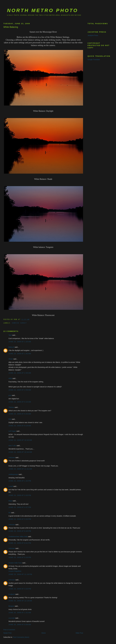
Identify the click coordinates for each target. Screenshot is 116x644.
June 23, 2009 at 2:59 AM (20, 390)
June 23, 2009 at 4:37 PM (20, 507)
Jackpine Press (93, 35)
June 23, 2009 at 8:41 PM (20, 543)
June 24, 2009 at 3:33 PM (20, 589)
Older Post (79, 633)
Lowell (11, 486)
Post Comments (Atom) (21, 637)
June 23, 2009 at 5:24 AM (20, 402)
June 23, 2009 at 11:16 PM (20, 574)
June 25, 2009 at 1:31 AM (20, 613)
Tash (10, 335)
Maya (10, 501)
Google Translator (94, 60)
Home (44, 633)
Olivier (11, 359)
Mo (10, 513)
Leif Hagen (12, 431)
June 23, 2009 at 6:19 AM (20, 426)
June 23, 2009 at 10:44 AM (20, 452)
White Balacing (11, 27)
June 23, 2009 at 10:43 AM (20, 440)
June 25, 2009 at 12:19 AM (20, 601)
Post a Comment (9, 630)
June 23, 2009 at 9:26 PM (20, 557)
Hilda (10, 378)
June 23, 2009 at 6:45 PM (20, 531)
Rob (10, 419)
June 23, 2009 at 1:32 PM (20, 481)
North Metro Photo (43, 10)
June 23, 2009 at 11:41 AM (20, 469)
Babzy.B (11, 347)
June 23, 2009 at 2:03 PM (20, 495)
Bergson (11, 606)
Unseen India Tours (15, 563)
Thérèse (11, 407)
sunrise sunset (19, 323)
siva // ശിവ (12, 446)
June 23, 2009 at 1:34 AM (20, 342)
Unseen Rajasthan (15, 571)
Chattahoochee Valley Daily (18, 537)
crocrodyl (12, 618)
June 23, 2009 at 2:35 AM (20, 373)
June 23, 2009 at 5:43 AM (20, 414)
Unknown (12, 458)
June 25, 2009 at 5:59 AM (20, 625)
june (10, 395)
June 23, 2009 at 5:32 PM (20, 519)
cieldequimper (13, 474)
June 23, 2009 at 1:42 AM (20, 354)
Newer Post (7, 633)
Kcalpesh (12, 594)
